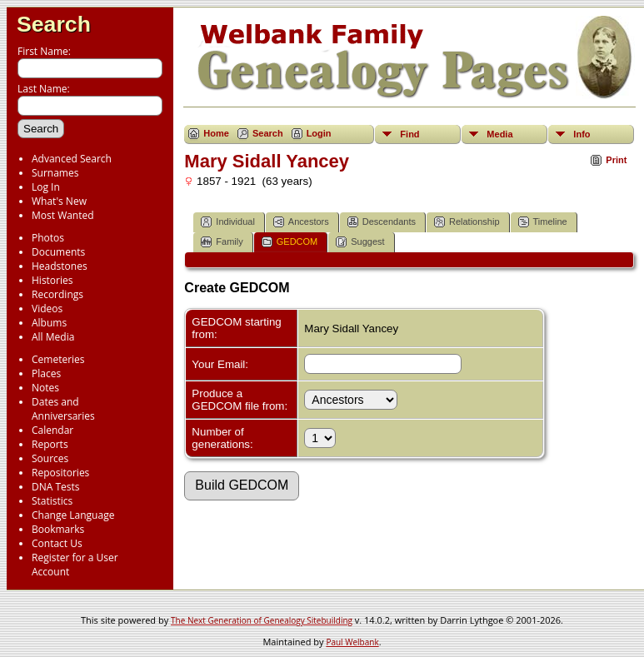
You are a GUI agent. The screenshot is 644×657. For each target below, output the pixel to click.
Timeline (543, 222)
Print (616, 160)
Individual (227, 222)
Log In (46, 187)
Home (216, 133)
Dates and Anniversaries (63, 409)
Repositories (60, 473)
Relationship (467, 222)
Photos (48, 238)
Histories (52, 280)
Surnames (55, 173)
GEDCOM (290, 242)
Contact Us (57, 543)
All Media (53, 337)
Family (222, 242)
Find (409, 134)
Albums (49, 323)
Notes (45, 388)
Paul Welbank (352, 642)
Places (46, 373)
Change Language (73, 515)
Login (319, 133)
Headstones (60, 266)
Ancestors (301, 222)
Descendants (382, 222)
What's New (59, 201)
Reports (50, 444)
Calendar (52, 430)
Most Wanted (63, 215)
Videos (47, 309)
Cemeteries (58, 359)
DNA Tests (56, 487)
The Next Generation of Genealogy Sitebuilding (262, 620)
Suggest (360, 242)
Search (54, 24)
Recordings (57, 294)
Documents (58, 252)
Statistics (52, 501)
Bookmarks (58, 529)
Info (582, 134)
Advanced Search (72, 159)
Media (499, 134)
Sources (50, 458)
